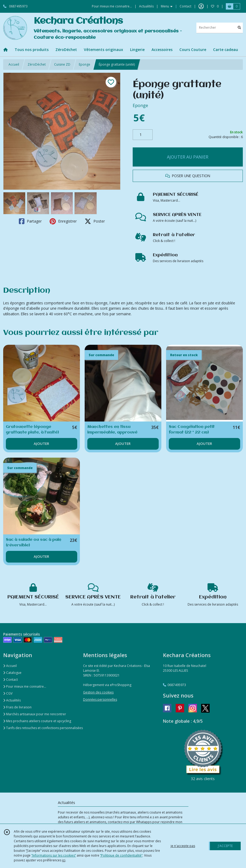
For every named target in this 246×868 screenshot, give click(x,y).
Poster (95, 221)
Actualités (12, 700)
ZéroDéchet (37, 64)
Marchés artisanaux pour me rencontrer (35, 714)
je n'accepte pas (183, 846)
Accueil (14, 64)
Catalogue (12, 673)
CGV (8, 693)
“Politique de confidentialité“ (121, 855)
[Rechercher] (239, 28)
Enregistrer (63, 221)
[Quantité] (143, 135)
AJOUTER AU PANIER (188, 157)
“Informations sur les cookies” (54, 855)
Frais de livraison (17, 707)
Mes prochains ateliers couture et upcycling (37, 721)
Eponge (85, 64)
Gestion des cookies (98, 692)
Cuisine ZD (62, 64)
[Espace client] (201, 6)
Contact (185, 6)
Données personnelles (100, 699)
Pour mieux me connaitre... (25, 686)
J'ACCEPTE (225, 846)
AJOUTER (41, 444)
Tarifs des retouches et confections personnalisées (43, 728)
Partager (30, 221)
